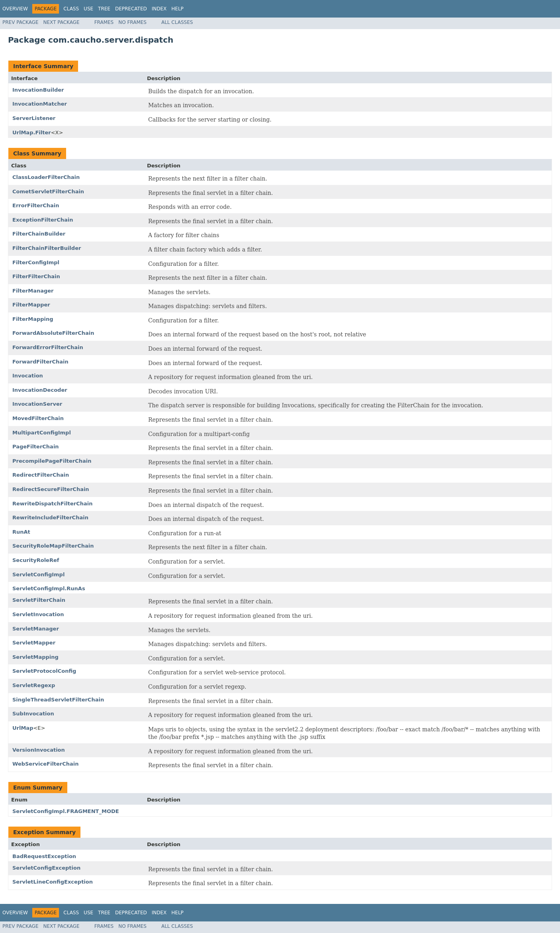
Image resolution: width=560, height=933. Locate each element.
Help (177, 9)
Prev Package (21, 22)
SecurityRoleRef (36, 560)
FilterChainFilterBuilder (47, 248)
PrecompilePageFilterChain (52, 461)
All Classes (177, 22)
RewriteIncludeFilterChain (50, 518)
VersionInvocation (39, 750)
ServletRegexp (34, 685)
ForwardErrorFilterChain (48, 347)
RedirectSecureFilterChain (51, 489)
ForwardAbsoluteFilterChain (53, 333)
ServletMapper (34, 643)
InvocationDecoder (40, 390)
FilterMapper (31, 305)
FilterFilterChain (36, 276)
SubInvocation (33, 714)
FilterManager (33, 291)
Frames (104, 22)
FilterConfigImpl (36, 262)
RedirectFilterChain (41, 475)
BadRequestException (44, 856)
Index (159, 9)
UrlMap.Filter (32, 133)
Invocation (28, 376)
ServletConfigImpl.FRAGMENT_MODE (66, 811)
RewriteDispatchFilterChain (53, 504)
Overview (15, 9)
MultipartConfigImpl (42, 433)
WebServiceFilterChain (46, 764)
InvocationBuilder (38, 90)
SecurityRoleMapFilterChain (53, 546)
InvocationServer (37, 404)
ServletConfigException (46, 868)
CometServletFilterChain (48, 192)
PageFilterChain (36, 447)
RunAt (21, 532)
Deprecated (131, 9)
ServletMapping (35, 657)
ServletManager (36, 629)
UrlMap (23, 728)
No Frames (132, 22)
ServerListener (34, 118)
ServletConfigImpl (38, 575)
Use (88, 9)
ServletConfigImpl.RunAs (49, 588)
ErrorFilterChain (36, 205)
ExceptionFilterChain (43, 220)
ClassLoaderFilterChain (46, 177)
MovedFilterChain (38, 418)
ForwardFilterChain (40, 362)
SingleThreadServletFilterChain (58, 700)
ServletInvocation (38, 614)
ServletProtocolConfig (44, 671)
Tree (104, 9)
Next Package (62, 22)
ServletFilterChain (39, 600)
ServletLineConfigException (53, 882)
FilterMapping (33, 319)
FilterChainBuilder (39, 234)
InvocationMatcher (40, 104)
